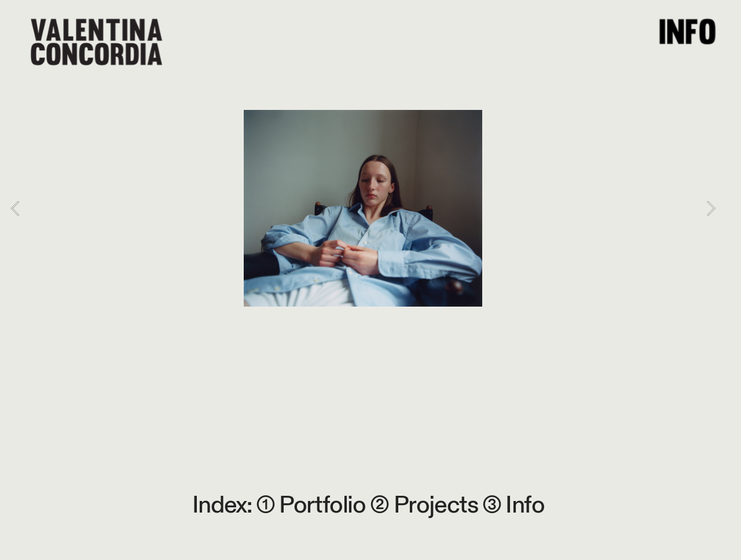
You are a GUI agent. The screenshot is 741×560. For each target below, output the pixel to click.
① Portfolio (311, 505)
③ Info (513, 505)
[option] (363, 208)
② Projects (426, 505)
